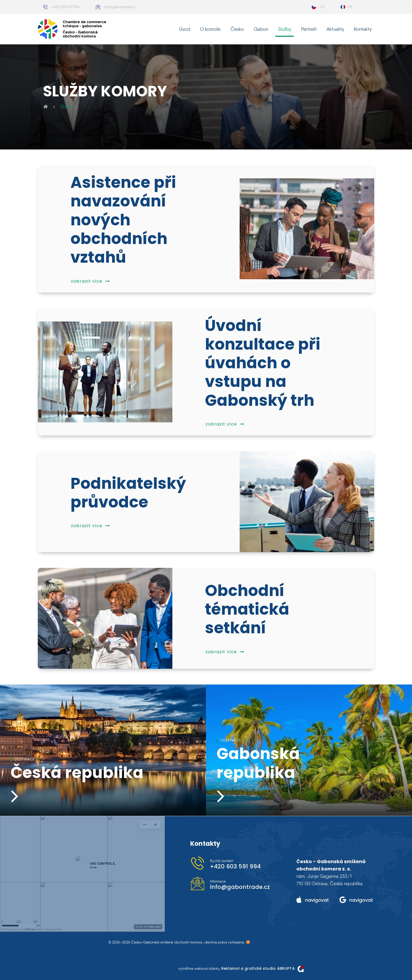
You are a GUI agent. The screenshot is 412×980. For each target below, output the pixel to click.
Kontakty (363, 29)
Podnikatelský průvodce (128, 493)
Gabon (261, 29)
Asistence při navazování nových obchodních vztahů (123, 220)
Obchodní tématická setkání (247, 609)
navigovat (317, 900)
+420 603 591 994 (65, 7)
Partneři (309, 29)
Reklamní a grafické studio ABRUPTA (258, 968)
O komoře (210, 29)
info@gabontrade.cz (119, 7)
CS (322, 7)
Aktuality (335, 29)
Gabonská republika (258, 763)
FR (351, 7)
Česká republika (77, 773)
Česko (237, 29)
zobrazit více (90, 281)
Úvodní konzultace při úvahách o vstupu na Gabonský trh (263, 363)
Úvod (185, 29)
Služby (285, 29)
